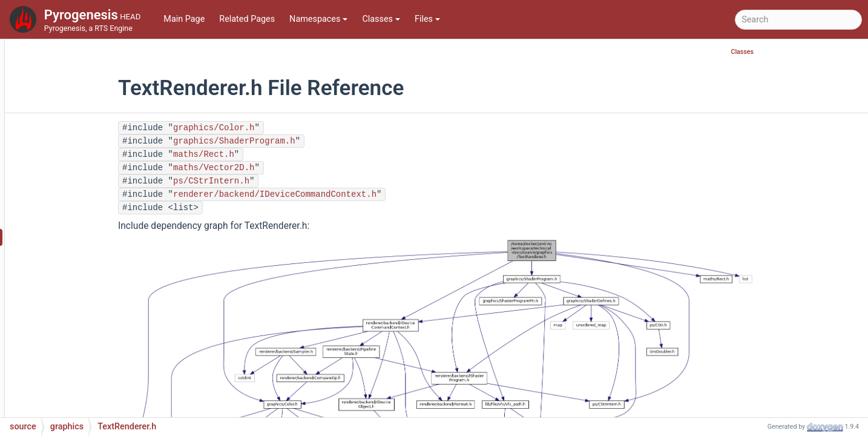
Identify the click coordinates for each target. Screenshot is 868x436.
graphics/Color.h (288, 128)
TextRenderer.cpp (94, 219)
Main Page (184, 19)
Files (427, 19)
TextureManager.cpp (100, 310)
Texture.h (78, 255)
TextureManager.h (95, 328)
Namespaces (318, 19)
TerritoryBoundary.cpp (103, 146)
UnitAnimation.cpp (97, 382)
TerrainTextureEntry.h (102, 92)
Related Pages (247, 19)
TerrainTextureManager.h (109, 128)
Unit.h (72, 364)
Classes (381, 19)
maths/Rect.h (278, 154)
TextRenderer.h (90, 237)
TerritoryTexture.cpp (100, 183)
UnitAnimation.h (92, 401)
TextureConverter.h (97, 292)
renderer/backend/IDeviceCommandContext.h (349, 194)
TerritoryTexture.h (95, 201)
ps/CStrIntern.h (285, 181)
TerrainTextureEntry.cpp (106, 74)
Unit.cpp (77, 346)
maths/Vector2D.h (288, 168)
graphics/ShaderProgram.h (308, 141)
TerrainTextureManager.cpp (113, 110)
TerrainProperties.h (97, 55)
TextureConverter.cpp (102, 273)
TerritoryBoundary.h (98, 164)
